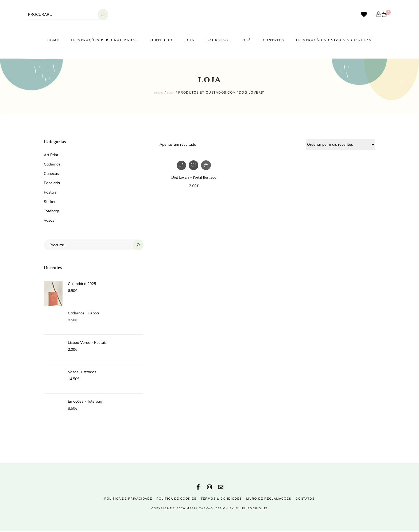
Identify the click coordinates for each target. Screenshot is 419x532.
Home (53, 40)
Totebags (52, 211)
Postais (50, 192)
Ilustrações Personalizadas (104, 40)
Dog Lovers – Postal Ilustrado (194, 177)
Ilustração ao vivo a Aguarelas (334, 40)
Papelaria (52, 183)
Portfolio (161, 40)
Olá (247, 40)
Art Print (51, 155)
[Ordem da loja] (341, 144)
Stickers (51, 201)
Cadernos (52, 164)
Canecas (51, 173)
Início (158, 92)
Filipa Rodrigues (252, 509)
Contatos (274, 40)
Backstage (219, 40)
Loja (190, 40)
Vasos (49, 220)
